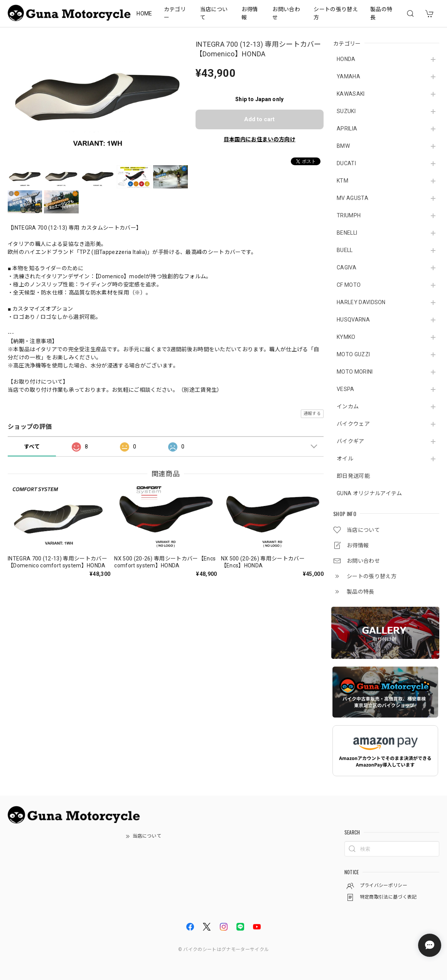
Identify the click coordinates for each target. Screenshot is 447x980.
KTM (342, 181)
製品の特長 (381, 13)
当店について (214, 13)
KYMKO (346, 337)
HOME (144, 14)
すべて (32, 447)
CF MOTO (349, 285)
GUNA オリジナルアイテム (369, 493)
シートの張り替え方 (336, 13)
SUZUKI (346, 111)
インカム (348, 406)
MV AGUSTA (353, 198)
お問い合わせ (286, 13)
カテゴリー (175, 13)
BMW (343, 146)
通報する (312, 414)
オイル (345, 459)
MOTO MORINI (355, 372)
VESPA (346, 389)
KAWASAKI (351, 94)
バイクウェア (353, 424)
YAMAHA (348, 76)
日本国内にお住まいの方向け (260, 139)
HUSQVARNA (353, 320)
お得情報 (250, 13)
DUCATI (346, 163)
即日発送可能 (353, 476)
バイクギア (351, 441)
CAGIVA (347, 267)
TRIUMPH (349, 215)
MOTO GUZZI (353, 354)
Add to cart (259, 119)
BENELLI (347, 233)
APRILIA (347, 129)
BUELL (345, 250)
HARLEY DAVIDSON (361, 302)
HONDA (346, 59)
